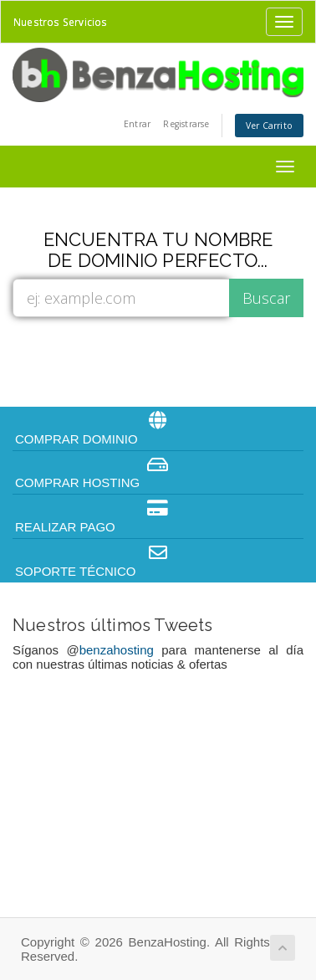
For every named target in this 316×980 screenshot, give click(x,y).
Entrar (137, 124)
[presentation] (161, 361)
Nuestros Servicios (61, 22)
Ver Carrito (269, 126)
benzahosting (117, 650)
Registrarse (186, 124)
